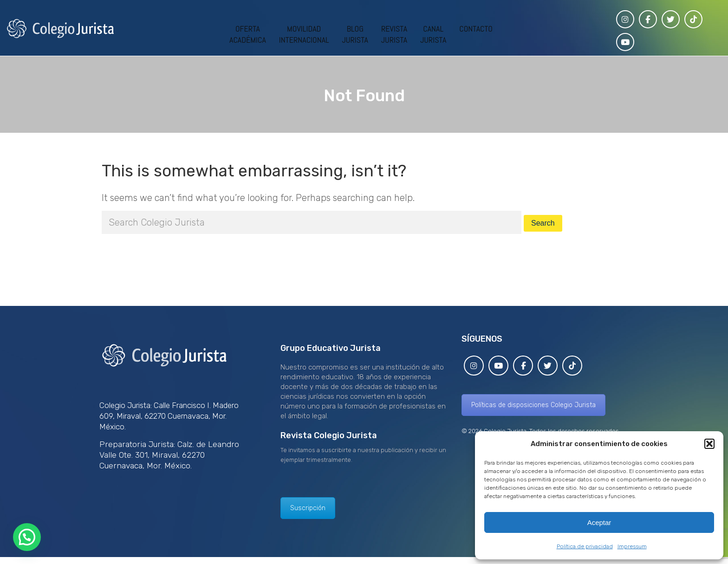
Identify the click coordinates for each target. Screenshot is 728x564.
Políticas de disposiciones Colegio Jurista (533, 405)
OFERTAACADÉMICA (248, 34)
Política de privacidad (585, 546)
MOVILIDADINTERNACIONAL (304, 34)
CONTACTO (476, 29)
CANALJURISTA (433, 34)
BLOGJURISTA (355, 34)
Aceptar (599, 522)
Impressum (632, 546)
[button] (709, 444)
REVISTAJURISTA (394, 34)
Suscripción (308, 508)
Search (543, 223)
